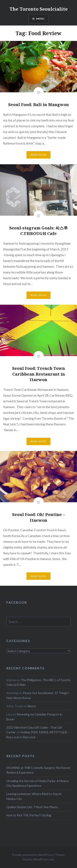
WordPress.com (44, 859)
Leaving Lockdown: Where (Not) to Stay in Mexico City (34, 796)
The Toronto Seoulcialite (38, 9)
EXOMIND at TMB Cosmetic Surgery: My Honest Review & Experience (38, 770)
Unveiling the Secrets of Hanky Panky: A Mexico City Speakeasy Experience (38, 783)
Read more (39, 155)
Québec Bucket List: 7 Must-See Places (32, 807)
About (32, 706)
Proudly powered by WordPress (32, 855)
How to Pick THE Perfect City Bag (29, 815)
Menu (40, 19)
